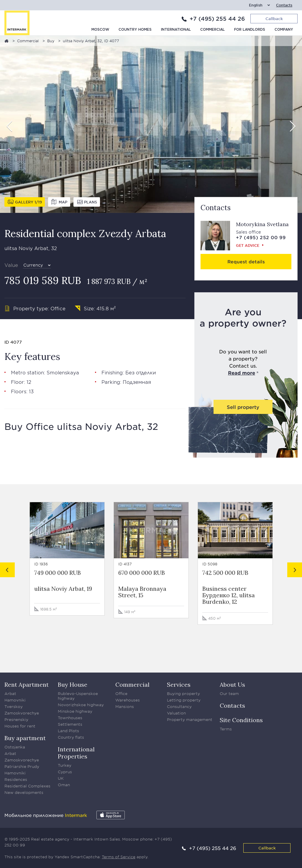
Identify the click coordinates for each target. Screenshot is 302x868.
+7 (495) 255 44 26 (217, 19)
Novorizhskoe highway (81, 705)
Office (121, 694)
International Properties (76, 753)
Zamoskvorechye (22, 713)
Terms (226, 729)
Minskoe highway (75, 711)
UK (61, 778)
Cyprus (65, 772)
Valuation (176, 713)
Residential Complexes (27, 786)
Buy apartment (25, 738)
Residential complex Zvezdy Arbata (85, 233)
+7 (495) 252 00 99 (261, 237)
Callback (267, 848)
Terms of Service (119, 857)
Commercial (212, 30)
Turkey (65, 765)
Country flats (71, 737)
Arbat (10, 694)
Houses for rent (20, 726)
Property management (190, 719)
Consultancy (179, 707)
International (176, 30)
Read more (242, 373)
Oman (64, 785)
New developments (24, 792)
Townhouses (70, 718)
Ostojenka (15, 747)
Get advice (248, 245)
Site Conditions (241, 720)
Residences (16, 779)
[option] (151, 124)
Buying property (183, 694)
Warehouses (128, 700)
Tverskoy (14, 707)
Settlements (70, 724)
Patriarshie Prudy (22, 766)
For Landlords (250, 30)
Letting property (184, 700)
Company (284, 30)
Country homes (135, 30)
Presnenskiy (16, 719)
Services (179, 685)
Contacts (284, 5)
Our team (229, 694)
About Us (232, 685)
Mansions (125, 707)
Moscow (100, 30)
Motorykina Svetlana (262, 224)
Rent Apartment (27, 685)
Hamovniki (15, 700)
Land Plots (68, 731)
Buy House (73, 685)
